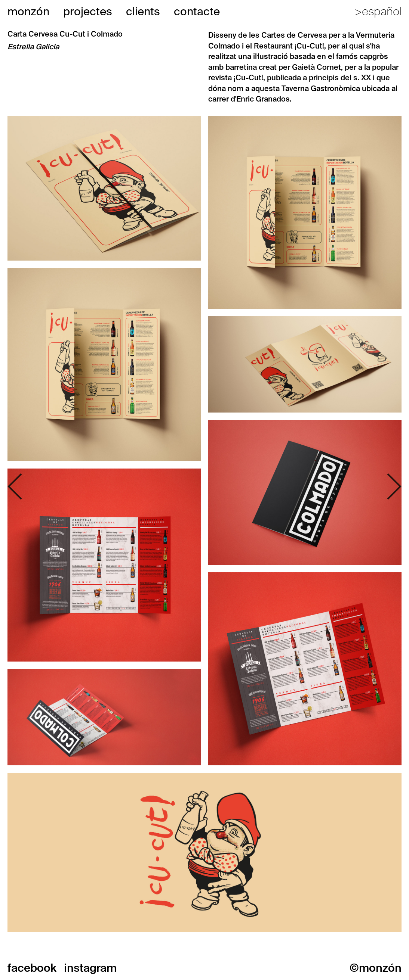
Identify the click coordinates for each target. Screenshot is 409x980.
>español (378, 11)
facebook (32, 968)
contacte (197, 11)
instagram (90, 968)
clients (143, 11)
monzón (28, 11)
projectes (88, 11)
